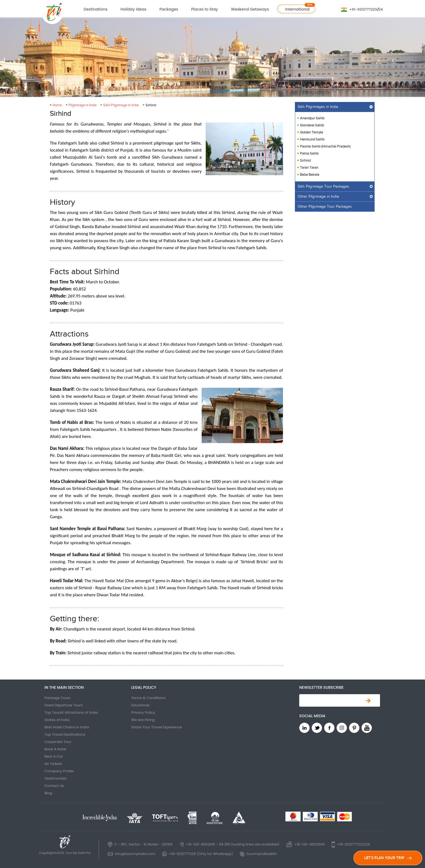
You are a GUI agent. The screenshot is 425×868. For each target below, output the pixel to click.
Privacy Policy (143, 712)
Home (57, 105)
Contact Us (54, 786)
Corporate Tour (58, 742)
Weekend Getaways (250, 9)
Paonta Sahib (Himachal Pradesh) (325, 146)
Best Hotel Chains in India (67, 727)
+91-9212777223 (363, 9)
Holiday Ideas (133, 9)
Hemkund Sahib (312, 139)
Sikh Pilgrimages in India (318, 107)
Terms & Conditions (148, 698)
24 (381, 9)
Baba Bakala (310, 175)
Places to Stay (205, 9)
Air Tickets (53, 764)
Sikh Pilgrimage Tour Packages (323, 187)
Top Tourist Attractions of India (71, 712)
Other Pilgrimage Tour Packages (325, 207)
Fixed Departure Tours (64, 705)
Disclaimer (141, 705)
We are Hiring (143, 720)
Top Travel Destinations (65, 734)
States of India (57, 720)
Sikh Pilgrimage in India (121, 105)
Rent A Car (54, 756)
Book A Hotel (55, 749)
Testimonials (56, 778)
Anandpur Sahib (312, 118)
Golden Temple (312, 132)
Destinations (96, 9)
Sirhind (305, 161)
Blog (48, 793)
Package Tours (57, 698)
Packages (169, 9)
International (297, 9)
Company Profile (59, 771)
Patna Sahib (309, 153)
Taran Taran (309, 168)
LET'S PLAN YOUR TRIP (388, 858)
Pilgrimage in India (83, 105)
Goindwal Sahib (312, 125)
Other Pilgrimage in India (318, 197)
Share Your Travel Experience (157, 727)
